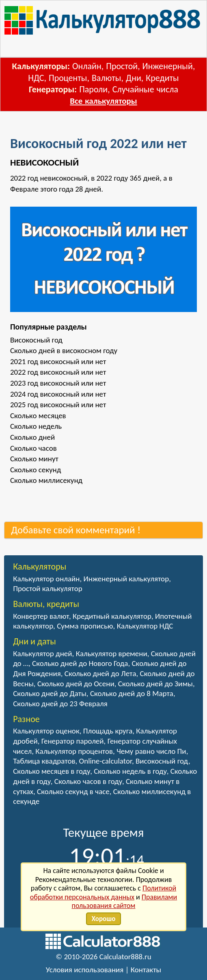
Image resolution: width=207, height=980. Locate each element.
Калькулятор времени (112, 654)
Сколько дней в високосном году (64, 350)
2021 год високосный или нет (58, 361)
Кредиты (162, 78)
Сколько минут (34, 459)
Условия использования (85, 970)
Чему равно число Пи (151, 751)
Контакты (146, 970)
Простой (122, 66)
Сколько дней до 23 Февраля (60, 704)
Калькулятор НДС (145, 626)
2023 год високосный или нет (58, 383)
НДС (36, 78)
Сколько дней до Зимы (155, 684)
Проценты (68, 78)
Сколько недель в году (130, 771)
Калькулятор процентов (74, 751)
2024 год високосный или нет (58, 394)
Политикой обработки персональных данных (103, 893)
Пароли (93, 89)
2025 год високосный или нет (58, 405)
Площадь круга (108, 731)
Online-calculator (106, 761)
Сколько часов (33, 448)
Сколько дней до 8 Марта (132, 693)
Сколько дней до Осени (76, 684)
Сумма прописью (85, 626)
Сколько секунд (36, 470)
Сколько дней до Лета (100, 673)
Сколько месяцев (38, 416)
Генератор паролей (73, 741)
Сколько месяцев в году (52, 771)
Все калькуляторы (103, 101)
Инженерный (168, 66)
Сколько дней (32, 437)
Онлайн (87, 66)
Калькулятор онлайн (46, 579)
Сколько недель (36, 426)
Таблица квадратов (44, 761)
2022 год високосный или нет (58, 372)
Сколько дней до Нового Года (80, 663)
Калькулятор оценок (46, 731)
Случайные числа (145, 89)
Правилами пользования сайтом (125, 901)
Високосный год (36, 340)
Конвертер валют (41, 616)
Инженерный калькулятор (126, 579)
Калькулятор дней (42, 654)
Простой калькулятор (47, 588)
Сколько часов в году (88, 781)
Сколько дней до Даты (50, 693)
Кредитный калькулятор (112, 616)
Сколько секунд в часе (73, 791)
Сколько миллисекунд (46, 480)
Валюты (107, 78)
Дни (134, 78)
